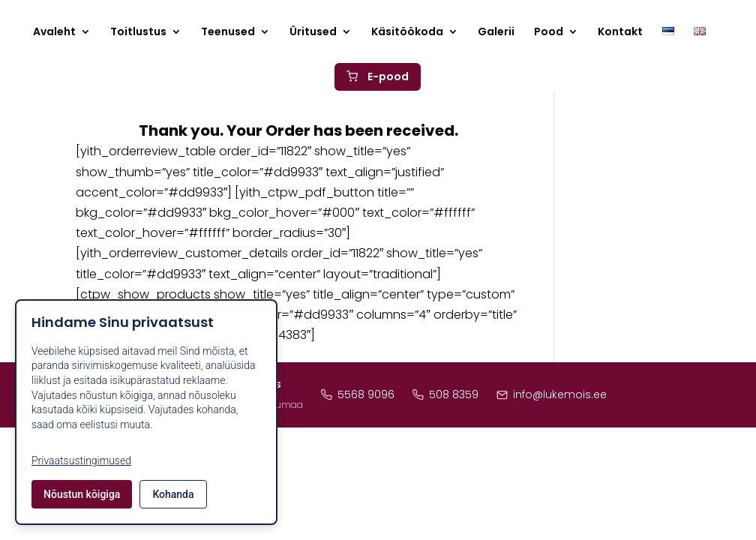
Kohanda (173, 494)
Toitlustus (138, 33)
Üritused (313, 33)
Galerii (496, 33)
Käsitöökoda (407, 33)
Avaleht (54, 33)
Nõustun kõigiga (82, 494)
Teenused (228, 33)
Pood (549, 33)
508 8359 (445, 394)
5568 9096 (358, 394)
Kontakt (620, 33)
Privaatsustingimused (81, 460)
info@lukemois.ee (552, 394)
